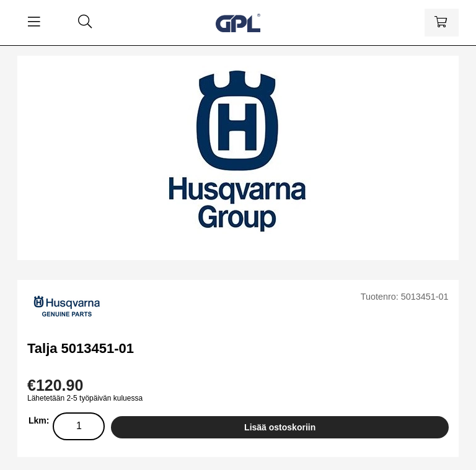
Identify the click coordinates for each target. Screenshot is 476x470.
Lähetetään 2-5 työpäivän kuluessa (85, 398)
